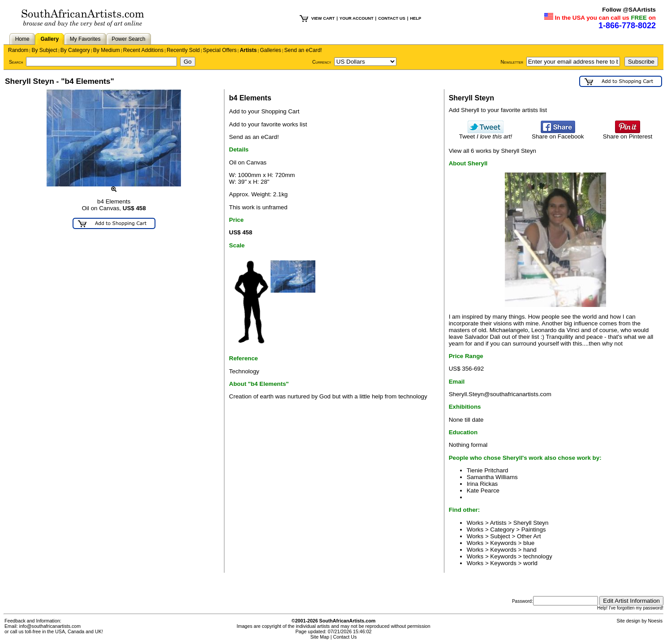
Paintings (534, 529)
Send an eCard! (303, 50)
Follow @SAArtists (629, 10)
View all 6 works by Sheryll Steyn (493, 151)
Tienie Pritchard (488, 470)
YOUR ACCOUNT (357, 18)
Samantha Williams (492, 477)
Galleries (270, 50)
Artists (248, 50)
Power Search (128, 39)
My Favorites (85, 39)
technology (538, 556)
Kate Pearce (483, 491)
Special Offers (220, 50)
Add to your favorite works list (268, 124)
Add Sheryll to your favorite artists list (498, 110)
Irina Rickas (482, 484)
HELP (415, 18)
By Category (75, 50)
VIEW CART (323, 18)
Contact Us (345, 637)
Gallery (49, 39)
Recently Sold (183, 50)
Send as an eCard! (254, 137)
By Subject (44, 50)
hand (530, 550)
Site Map (320, 637)
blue (529, 543)
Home (22, 39)
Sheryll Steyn (531, 523)
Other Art (529, 536)
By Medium (107, 50)
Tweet (486, 134)
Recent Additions (143, 50)
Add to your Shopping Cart (264, 111)
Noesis (655, 621)
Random (18, 50)
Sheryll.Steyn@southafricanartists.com (500, 394)
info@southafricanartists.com (50, 626)
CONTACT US (392, 18)
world (530, 563)
